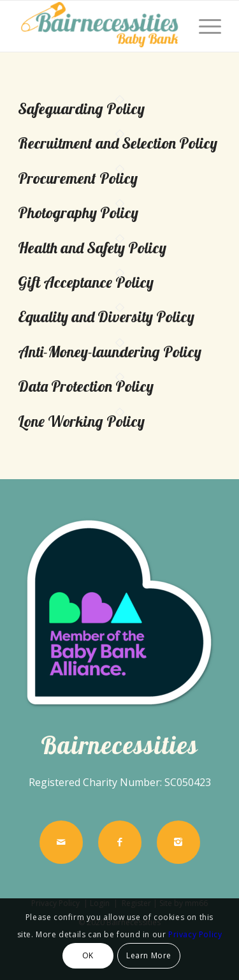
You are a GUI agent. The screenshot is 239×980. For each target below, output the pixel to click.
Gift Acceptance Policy (86, 282)
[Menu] (204, 26)
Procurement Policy (78, 178)
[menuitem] (204, 26)
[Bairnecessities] (99, 26)
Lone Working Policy (81, 421)
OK (88, 955)
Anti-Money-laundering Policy (110, 352)
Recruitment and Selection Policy (118, 143)
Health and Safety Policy (92, 248)
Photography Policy (78, 212)
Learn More (149, 955)
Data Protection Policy (86, 386)
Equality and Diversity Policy (106, 316)
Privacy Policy (195, 934)
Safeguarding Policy (81, 108)
